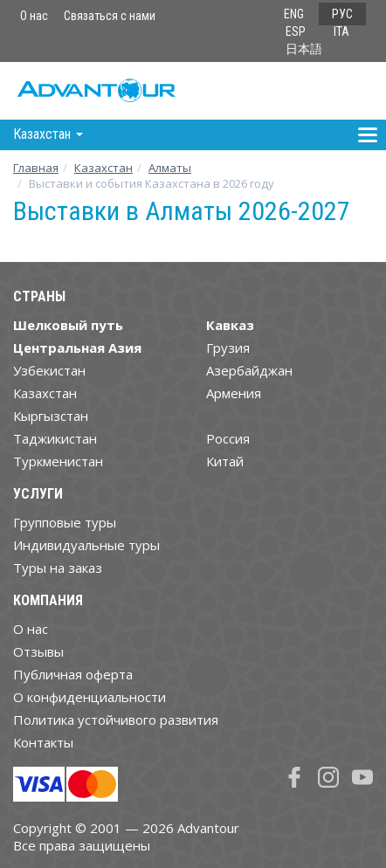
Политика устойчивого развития (116, 720)
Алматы (170, 168)
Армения (234, 393)
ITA (341, 31)
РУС (342, 14)
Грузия (228, 348)
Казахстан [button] (48, 134)
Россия (228, 438)
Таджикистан (55, 438)
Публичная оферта (73, 674)
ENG (294, 14)
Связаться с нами (110, 16)
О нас (34, 16)
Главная (36, 168)
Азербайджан (249, 370)
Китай (225, 461)
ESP (296, 31)
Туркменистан (58, 461)
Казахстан (103, 168)
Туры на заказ (58, 568)
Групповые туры (65, 522)
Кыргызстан (51, 416)
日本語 (304, 49)
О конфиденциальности (90, 697)
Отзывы (38, 651)
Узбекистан (49, 370)
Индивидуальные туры (86, 545)
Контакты (43, 742)
